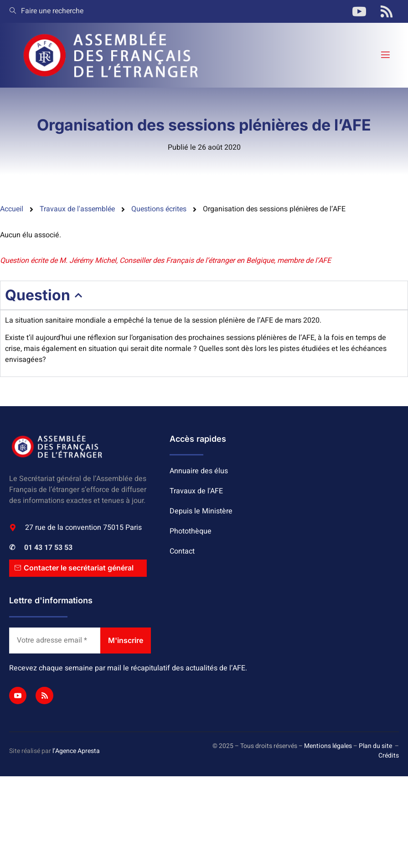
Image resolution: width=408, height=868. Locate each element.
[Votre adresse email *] (55, 641)
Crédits (389, 756)
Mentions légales (328, 746)
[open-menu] (385, 55)
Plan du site (375, 746)
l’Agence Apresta (76, 751)
